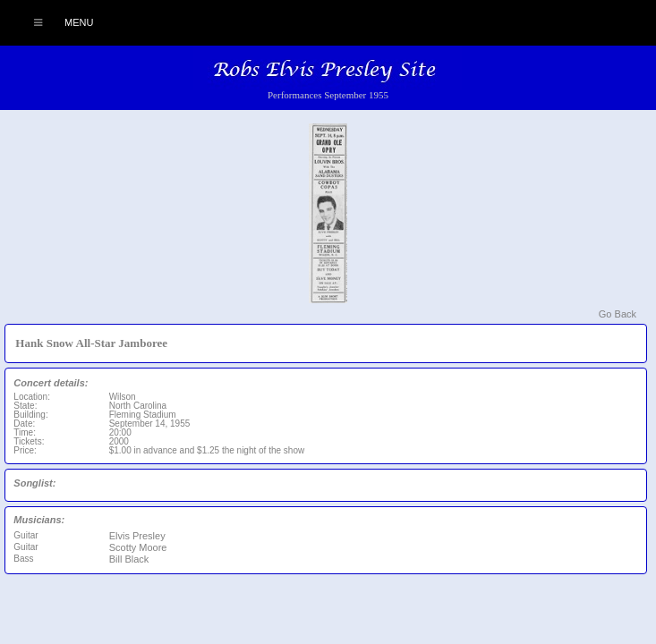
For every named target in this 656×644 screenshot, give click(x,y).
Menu (54, 22)
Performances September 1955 (328, 95)
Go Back (618, 314)
